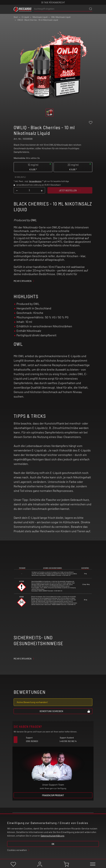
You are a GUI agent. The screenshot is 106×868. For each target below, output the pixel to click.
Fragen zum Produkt (53, 795)
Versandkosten (35, 181)
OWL (34, 220)
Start (16, 17)
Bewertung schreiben (65, 711)
